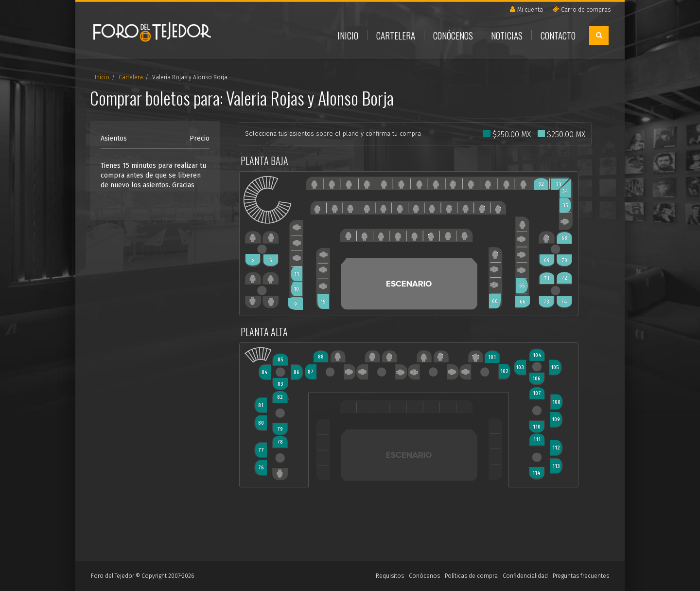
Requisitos (390, 576)
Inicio (348, 35)
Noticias (507, 35)
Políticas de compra (471, 576)
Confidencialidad (525, 576)
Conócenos (453, 35)
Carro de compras (581, 9)
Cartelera (396, 35)
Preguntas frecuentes (581, 576)
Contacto (558, 35)
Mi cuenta (526, 9)
